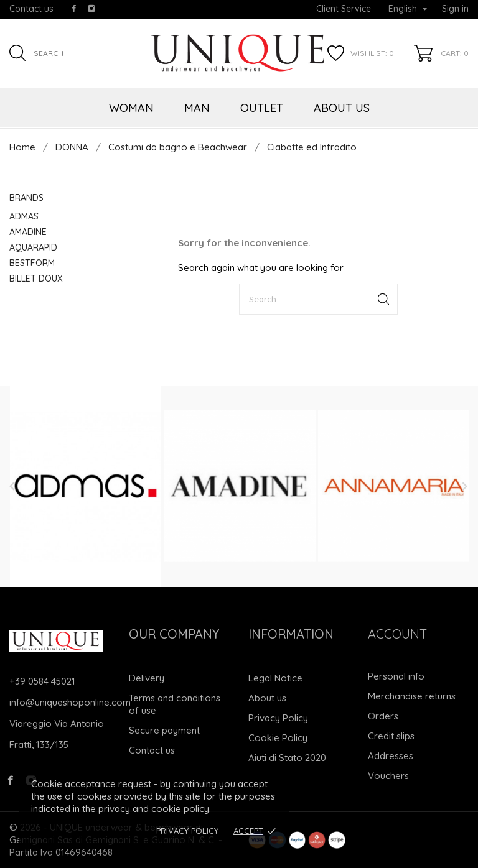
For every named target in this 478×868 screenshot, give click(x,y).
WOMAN (131, 108)
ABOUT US (342, 108)
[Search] (318, 299)
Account (397, 634)
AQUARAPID (33, 247)
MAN (197, 108)
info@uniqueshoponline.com (70, 702)
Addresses (391, 756)
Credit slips (391, 736)
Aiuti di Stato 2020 (287, 758)
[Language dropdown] (408, 9)
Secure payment (164, 730)
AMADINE (28, 232)
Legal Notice (275, 678)
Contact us (31, 9)
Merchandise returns (412, 696)
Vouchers (388, 776)
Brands (26, 198)
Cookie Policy (278, 738)
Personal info (396, 676)
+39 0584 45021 (42, 681)
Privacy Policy (187, 831)
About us (267, 698)
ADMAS (24, 216)
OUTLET (262, 108)
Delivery (147, 678)
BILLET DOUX (36, 279)
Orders (383, 716)
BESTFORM (32, 263)
